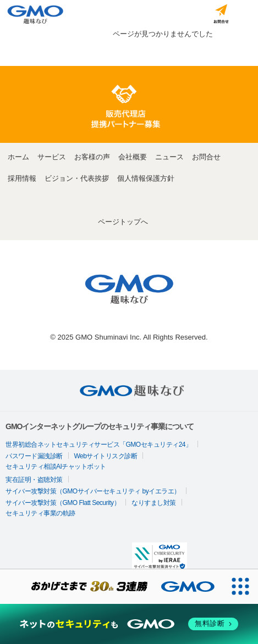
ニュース (169, 157)
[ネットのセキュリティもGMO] (129, 624)
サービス (52, 157)
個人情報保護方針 (146, 178)
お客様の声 (92, 157)
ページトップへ (123, 222)
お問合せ (206, 157)
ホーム (18, 157)
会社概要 (133, 157)
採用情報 (22, 178)
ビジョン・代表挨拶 (77, 178)
